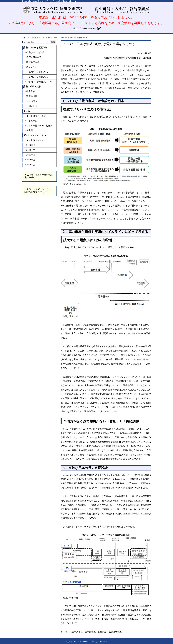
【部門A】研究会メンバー (38, 72)
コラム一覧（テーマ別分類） (40, 126)
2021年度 (30, 155)
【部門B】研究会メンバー (38, 77)
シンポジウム (32, 101)
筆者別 (29, 130)
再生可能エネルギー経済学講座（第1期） (39, 176)
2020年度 (30, 160)
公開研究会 (31, 106)
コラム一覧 (36, 37)
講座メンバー (32, 67)
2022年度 (30, 150)
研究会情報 (31, 96)
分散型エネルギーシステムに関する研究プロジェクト (39, 191)
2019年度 (30, 165)
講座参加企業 (32, 62)
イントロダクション (35, 116)
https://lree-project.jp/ (87, 28)
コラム (27, 111)
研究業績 (30, 91)
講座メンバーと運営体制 (35, 48)
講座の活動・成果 (32, 87)
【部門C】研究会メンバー (38, 82)
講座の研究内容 (33, 57)
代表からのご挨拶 (34, 52)
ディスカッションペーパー (36, 135)
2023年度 (30, 145)
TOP (23, 37)
